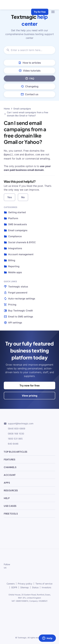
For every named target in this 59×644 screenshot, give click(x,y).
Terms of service (44, 583)
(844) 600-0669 (14, 428)
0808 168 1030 (14, 433)
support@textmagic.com (19, 423)
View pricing (30, 395)
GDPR (14, 587)
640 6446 (11, 443)
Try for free (40, 12)
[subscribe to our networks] (19, 566)
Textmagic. (22, 637)
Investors (46, 587)
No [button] (23, 197)
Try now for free (30, 385)
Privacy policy (25, 583)
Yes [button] (10, 197)
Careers (11, 583)
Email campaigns (22, 109)
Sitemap (25, 587)
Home (7, 109)
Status (35, 587)
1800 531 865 (13, 438)
